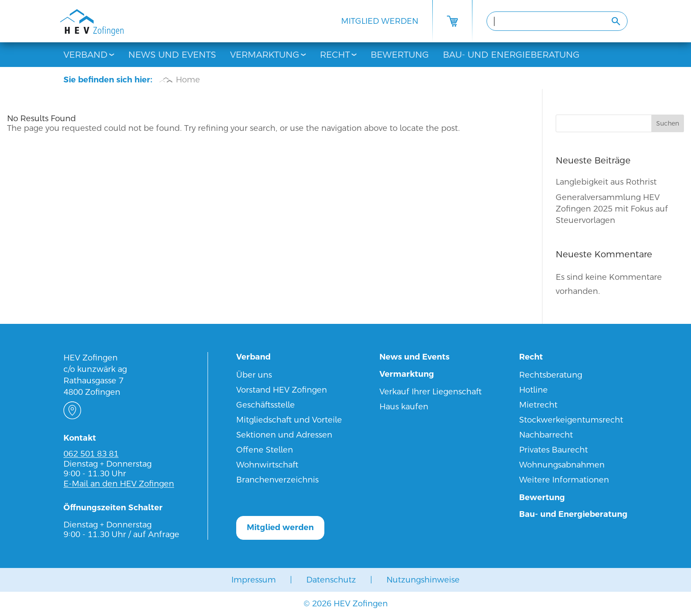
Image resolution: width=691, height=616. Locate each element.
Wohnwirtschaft (267, 465)
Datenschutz (331, 580)
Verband (85, 55)
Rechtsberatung (551, 375)
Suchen (668, 123)
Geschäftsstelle (266, 405)
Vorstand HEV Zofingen (282, 390)
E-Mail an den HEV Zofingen (119, 484)
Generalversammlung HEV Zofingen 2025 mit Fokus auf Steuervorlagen (612, 209)
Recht (335, 55)
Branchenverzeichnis (277, 480)
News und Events (172, 55)
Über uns (254, 375)
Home (188, 80)
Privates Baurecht (554, 450)
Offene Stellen (265, 450)
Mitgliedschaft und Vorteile (289, 420)
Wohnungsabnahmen (562, 465)
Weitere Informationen (564, 480)
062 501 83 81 (91, 454)
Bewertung (400, 55)
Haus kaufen (404, 406)
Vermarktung (265, 55)
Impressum (254, 580)
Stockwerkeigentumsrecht (571, 420)
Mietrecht (538, 405)
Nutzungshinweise (423, 580)
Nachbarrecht (546, 435)
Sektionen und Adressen (284, 435)
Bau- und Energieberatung (511, 55)
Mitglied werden (380, 21)
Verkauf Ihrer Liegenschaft (431, 391)
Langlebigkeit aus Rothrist (606, 182)
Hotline (533, 390)
